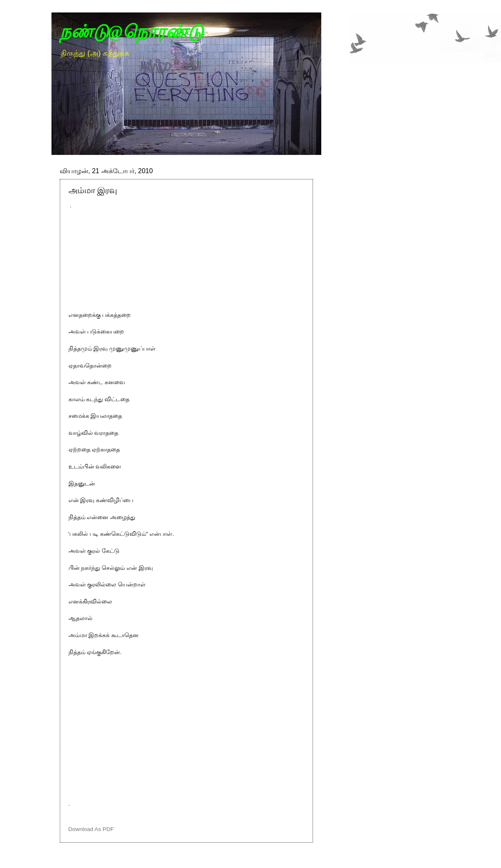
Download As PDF (91, 829)
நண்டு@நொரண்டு (132, 32)
